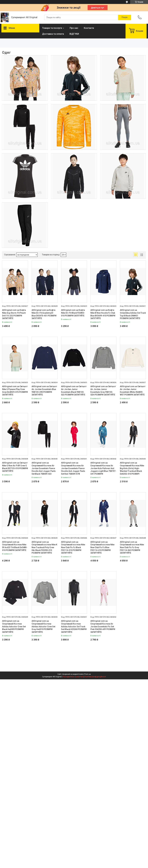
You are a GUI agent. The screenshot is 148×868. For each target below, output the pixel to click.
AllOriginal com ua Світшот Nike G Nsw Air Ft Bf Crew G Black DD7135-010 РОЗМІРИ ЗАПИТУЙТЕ (15, 467)
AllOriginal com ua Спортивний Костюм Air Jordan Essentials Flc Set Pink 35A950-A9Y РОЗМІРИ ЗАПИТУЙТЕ (103, 626)
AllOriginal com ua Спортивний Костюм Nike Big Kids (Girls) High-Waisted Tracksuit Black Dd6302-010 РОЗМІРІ (132, 468)
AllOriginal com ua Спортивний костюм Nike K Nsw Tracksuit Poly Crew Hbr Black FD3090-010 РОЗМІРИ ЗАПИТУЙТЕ (44, 547)
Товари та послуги (52, 28)
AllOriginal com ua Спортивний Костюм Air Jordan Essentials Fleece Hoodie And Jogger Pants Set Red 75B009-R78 (73, 468)
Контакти (89, 28)
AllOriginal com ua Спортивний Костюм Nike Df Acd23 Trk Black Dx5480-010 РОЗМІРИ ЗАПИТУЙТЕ (15, 546)
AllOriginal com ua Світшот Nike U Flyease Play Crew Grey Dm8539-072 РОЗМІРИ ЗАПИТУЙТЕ (15, 391)
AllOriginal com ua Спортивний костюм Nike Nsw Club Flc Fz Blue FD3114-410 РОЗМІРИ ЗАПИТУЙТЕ (102, 547)
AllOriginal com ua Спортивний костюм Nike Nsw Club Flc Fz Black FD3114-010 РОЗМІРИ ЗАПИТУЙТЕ (73, 547)
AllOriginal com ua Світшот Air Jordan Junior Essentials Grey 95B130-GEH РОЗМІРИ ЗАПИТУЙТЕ (103, 391)
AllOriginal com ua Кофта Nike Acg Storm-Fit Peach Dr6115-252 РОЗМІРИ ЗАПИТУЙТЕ (14, 314)
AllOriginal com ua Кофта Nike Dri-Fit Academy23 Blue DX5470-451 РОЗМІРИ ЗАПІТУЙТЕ (44, 314)
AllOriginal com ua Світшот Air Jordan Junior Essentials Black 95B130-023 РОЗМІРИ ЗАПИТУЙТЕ (74, 391)
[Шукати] (125, 17)
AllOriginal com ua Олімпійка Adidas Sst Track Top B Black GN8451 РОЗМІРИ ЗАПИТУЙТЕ (133, 314)
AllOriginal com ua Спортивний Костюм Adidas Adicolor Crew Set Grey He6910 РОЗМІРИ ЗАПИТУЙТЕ (43, 626)
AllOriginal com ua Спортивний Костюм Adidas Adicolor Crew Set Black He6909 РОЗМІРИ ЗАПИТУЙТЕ (14, 626)
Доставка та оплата (53, 34)
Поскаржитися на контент (73, 677)
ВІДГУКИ (74, 34)
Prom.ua (87, 674)
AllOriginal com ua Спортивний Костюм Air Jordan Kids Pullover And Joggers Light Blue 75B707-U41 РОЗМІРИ (103, 468)
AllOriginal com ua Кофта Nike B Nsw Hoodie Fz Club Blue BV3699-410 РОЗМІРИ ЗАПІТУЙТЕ (103, 314)
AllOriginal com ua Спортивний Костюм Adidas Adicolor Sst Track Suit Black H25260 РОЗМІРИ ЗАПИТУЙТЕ (74, 626)
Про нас (74, 28)
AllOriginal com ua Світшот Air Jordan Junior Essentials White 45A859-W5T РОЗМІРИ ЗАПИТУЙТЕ (133, 391)
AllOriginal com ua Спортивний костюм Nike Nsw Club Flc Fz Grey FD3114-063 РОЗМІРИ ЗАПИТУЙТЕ (132, 547)
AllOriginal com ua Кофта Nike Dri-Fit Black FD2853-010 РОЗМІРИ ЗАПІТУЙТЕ (73, 313)
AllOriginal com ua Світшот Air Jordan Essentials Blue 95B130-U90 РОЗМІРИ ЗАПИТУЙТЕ (44, 391)
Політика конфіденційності (95, 677)
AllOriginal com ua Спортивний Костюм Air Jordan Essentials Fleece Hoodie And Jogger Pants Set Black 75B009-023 (44, 468)
